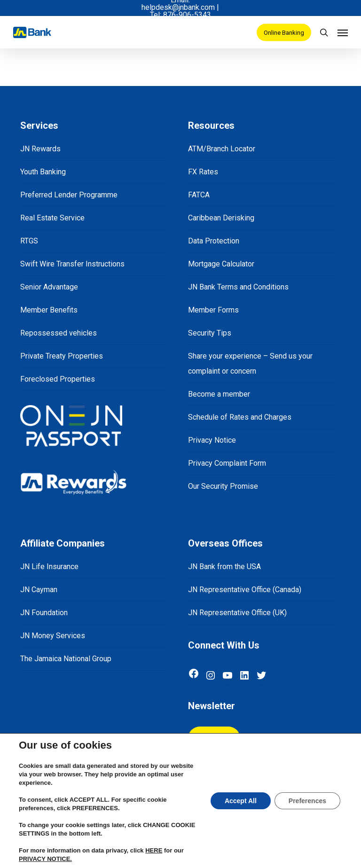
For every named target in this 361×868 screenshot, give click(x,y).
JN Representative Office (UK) (237, 613)
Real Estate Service (52, 218)
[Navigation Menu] (343, 32)
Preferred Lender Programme (69, 195)
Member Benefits (49, 310)
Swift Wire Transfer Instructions (72, 264)
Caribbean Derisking (221, 218)
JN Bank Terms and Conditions (238, 287)
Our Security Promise (223, 486)
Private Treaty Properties (62, 356)
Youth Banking (43, 172)
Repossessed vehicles (59, 333)
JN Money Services (53, 636)
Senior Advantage (49, 287)
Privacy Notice (212, 440)
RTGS (29, 241)
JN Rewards (40, 149)
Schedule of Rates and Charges (240, 417)
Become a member (219, 394)
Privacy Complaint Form (227, 463)
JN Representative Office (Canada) (245, 590)
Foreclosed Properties (58, 379)
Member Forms (213, 310)
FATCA (199, 195)
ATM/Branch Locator (222, 149)
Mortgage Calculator (221, 264)
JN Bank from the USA (224, 567)
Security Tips (210, 333)
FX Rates (203, 172)
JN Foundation (44, 613)
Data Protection (214, 241)
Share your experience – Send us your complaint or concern (250, 364)
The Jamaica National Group (66, 659)
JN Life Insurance (49, 567)
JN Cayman (39, 590)
